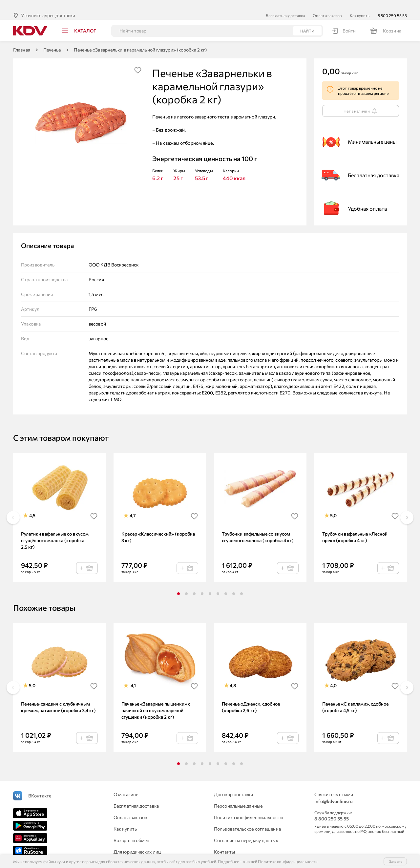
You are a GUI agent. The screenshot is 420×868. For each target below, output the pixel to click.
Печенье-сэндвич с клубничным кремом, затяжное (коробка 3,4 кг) (58, 697)
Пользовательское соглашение (247, 818)
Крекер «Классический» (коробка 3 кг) (158, 527)
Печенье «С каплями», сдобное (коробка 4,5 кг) (355, 697)
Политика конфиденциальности (248, 807)
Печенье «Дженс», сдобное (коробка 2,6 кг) (251, 697)
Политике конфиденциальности (288, 861)
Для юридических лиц (137, 841)
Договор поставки (234, 784)
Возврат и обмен (132, 830)
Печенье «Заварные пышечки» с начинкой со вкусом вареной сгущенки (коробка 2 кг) (156, 700)
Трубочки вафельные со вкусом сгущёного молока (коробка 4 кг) (258, 527)
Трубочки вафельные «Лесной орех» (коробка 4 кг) (355, 527)
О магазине (126, 784)
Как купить (360, 5)
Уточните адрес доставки (48, 5)
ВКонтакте (40, 785)
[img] (138, 60)
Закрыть (396, 861)
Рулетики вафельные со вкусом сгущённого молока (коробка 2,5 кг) (55, 530)
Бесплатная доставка (285, 5)
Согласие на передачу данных (246, 830)
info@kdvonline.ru (334, 791)
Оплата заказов (327, 5)
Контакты (224, 841)
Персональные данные (238, 795)
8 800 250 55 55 (392, 5)
